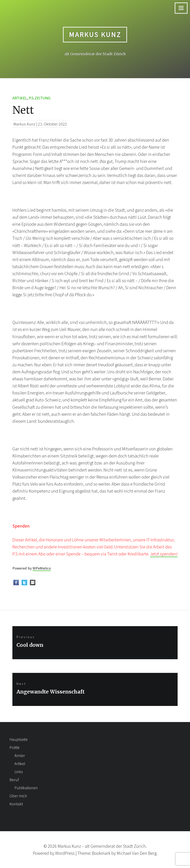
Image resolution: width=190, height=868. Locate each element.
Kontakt (16, 804)
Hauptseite (19, 739)
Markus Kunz (95, 35)
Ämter (20, 755)
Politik (15, 747)
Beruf (14, 780)
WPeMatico (42, 568)
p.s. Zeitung (40, 98)
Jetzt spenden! (164, 554)
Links (19, 772)
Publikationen (26, 788)
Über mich (18, 796)
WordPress (65, 853)
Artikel (20, 98)
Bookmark (101, 853)
